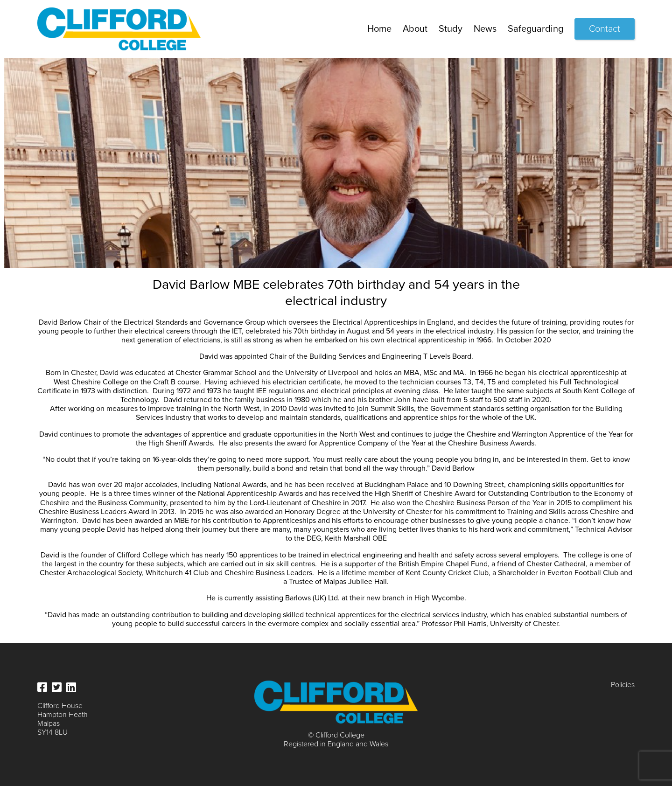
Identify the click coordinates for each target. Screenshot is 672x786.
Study (451, 29)
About (415, 29)
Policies (623, 685)
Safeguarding (535, 29)
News (485, 29)
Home (379, 29)
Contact (605, 29)
